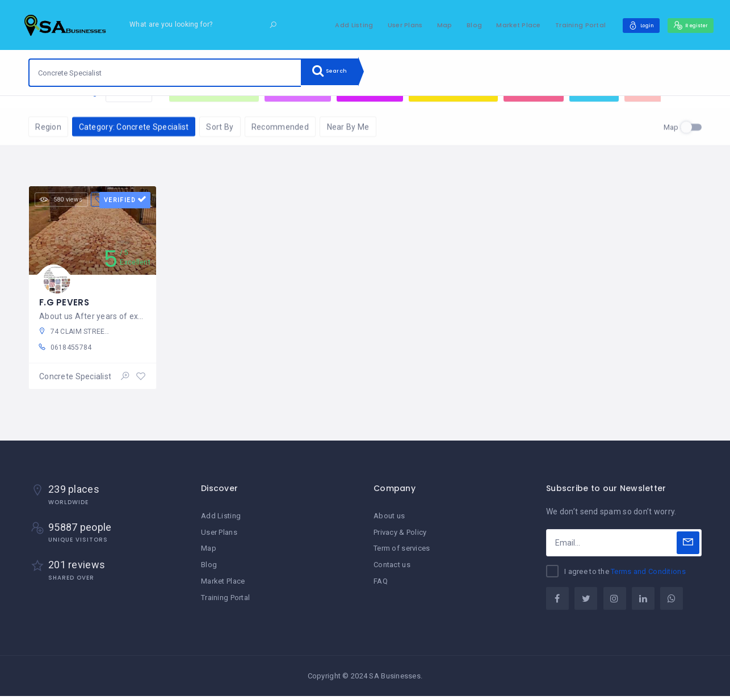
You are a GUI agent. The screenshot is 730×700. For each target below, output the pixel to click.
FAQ (381, 584)
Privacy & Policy (400, 536)
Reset (129, 113)
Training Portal (563, 25)
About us (389, 520)
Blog (457, 25)
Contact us (392, 568)
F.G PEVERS (65, 302)
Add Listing (337, 25)
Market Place (501, 25)
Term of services (402, 552)
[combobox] (165, 73)
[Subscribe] (688, 547)
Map (428, 25)
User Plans (388, 25)
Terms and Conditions (648, 575)
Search (335, 73)
